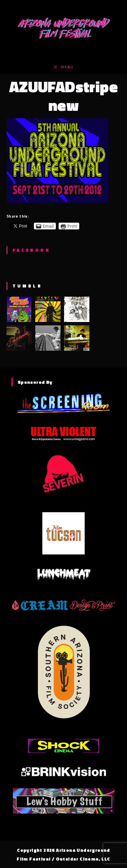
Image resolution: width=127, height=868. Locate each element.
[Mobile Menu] (64, 67)
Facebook (31, 250)
